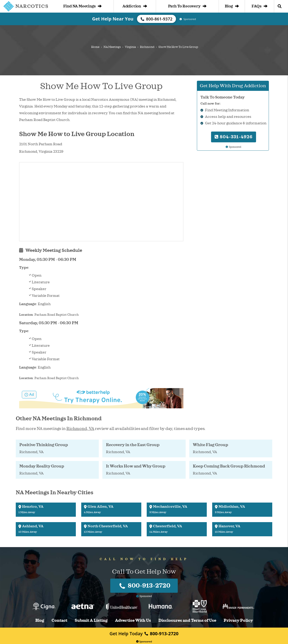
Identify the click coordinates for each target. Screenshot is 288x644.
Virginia (130, 47)
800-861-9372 (157, 19)
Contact (59, 621)
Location (26, 315)
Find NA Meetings (82, 6)
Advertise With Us (133, 621)
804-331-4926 (234, 137)
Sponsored (144, 641)
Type (24, 268)
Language (28, 304)
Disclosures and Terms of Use (187, 621)
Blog (232, 6)
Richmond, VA (80, 429)
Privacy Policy (238, 621)
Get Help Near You (113, 19)
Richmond (147, 47)
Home (95, 47)
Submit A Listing (91, 621)
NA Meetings (112, 47)
